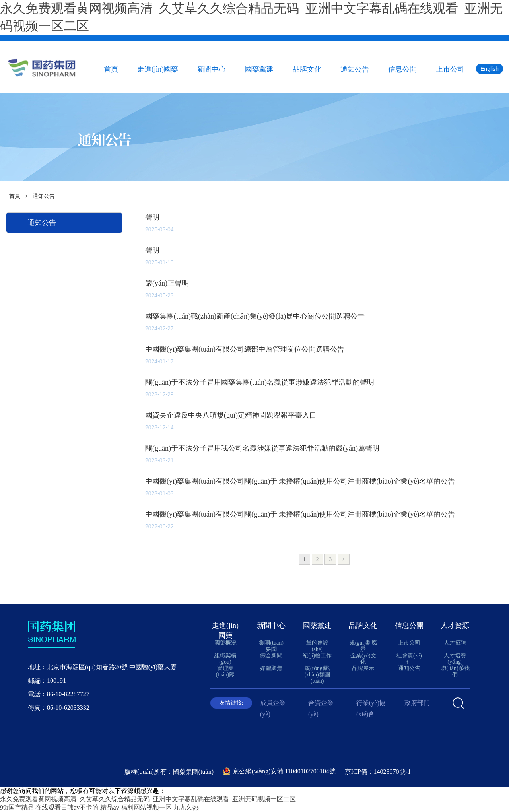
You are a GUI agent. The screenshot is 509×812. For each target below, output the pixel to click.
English (490, 69)
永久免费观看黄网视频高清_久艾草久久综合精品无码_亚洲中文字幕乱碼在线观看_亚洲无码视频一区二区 (148, 799)
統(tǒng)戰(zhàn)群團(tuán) (317, 675)
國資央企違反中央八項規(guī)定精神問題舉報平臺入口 (231, 415)
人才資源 (455, 626)
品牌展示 (363, 668)
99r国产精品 (17, 807)
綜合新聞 (271, 656)
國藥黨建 (259, 69)
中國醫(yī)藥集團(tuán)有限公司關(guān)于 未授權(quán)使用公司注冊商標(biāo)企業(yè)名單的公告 (300, 481)
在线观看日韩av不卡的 (67, 807)
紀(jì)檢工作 (317, 656)
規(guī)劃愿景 (363, 646)
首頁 (111, 69)
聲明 (152, 217)
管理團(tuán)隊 (225, 671)
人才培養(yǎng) (455, 659)
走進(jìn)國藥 (158, 69)
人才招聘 (455, 643)
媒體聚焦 (271, 668)
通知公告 (355, 69)
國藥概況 (225, 643)
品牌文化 (307, 69)
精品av (110, 807)
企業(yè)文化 (363, 659)
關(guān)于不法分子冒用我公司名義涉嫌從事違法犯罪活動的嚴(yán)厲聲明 (262, 448)
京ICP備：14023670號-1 (378, 772)
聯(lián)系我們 (455, 671)
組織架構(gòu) (225, 659)
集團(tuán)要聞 (271, 646)
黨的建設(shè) (317, 646)
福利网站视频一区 (146, 807)
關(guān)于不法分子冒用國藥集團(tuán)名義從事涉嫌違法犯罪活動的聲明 (260, 382)
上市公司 (450, 69)
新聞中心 (212, 69)
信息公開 (402, 69)
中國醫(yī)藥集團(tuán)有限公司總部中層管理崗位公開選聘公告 (245, 349)
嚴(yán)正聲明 (167, 283)
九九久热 (186, 807)
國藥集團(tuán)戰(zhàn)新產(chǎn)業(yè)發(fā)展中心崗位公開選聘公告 (255, 316)
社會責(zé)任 (409, 659)
